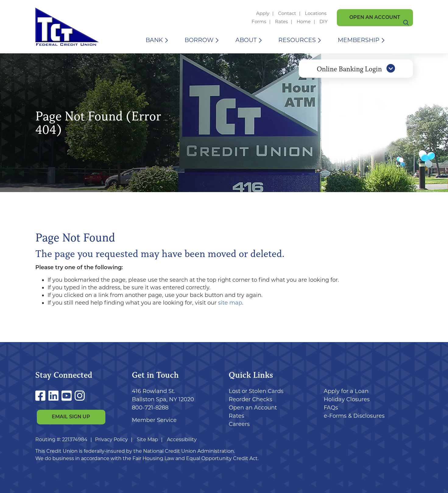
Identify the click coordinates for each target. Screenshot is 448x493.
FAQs (331, 408)
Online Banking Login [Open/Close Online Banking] (356, 74)
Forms (259, 21)
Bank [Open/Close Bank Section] (154, 40)
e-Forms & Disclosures (354, 416)
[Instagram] (80, 396)
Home (304, 21)
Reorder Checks (250, 399)
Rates (281, 21)
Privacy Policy (111, 439)
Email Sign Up (71, 417)
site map (230, 303)
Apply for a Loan (346, 391)
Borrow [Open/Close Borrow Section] (199, 40)
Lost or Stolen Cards (256, 391)
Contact (287, 13)
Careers (239, 424)
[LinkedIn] (55, 396)
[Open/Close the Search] (406, 40)
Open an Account (375, 18)
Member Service (154, 420)
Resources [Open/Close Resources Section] (297, 40)
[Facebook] (42, 396)
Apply (263, 13)
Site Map (147, 439)
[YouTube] (68, 396)
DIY (324, 21)
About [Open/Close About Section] (246, 40)
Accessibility (182, 439)
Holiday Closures (347, 399)
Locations (316, 13)
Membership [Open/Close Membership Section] (359, 40)
